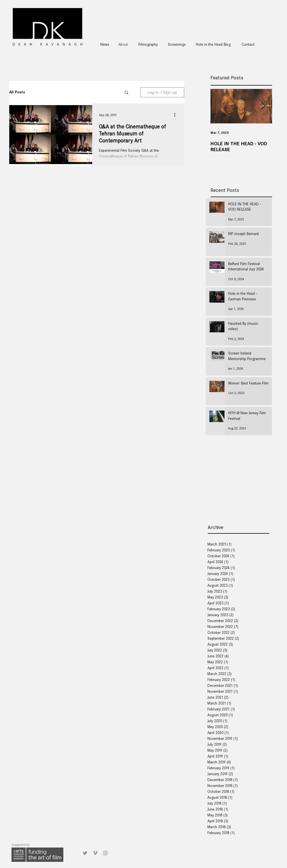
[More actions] (177, 115)
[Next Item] (263, 106)
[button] (127, 93)
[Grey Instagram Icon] (105, 853)
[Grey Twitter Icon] (85, 853)
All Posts (17, 92)
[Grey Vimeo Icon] (95, 853)
